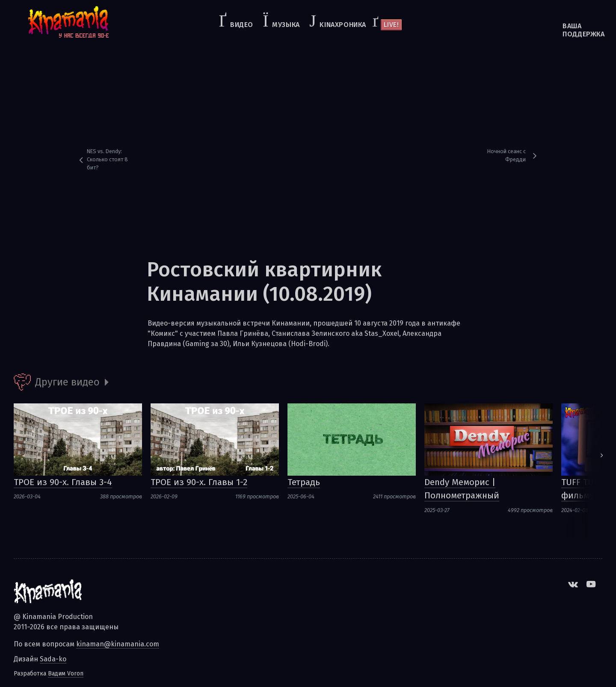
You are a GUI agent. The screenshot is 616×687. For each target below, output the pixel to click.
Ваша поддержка (563, 30)
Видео (242, 25)
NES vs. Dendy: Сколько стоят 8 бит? (107, 159)
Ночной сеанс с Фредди (506, 155)
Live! (391, 25)
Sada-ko (53, 659)
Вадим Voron (66, 674)
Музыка (286, 25)
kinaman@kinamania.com (118, 644)
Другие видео (67, 382)
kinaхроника (343, 25)
